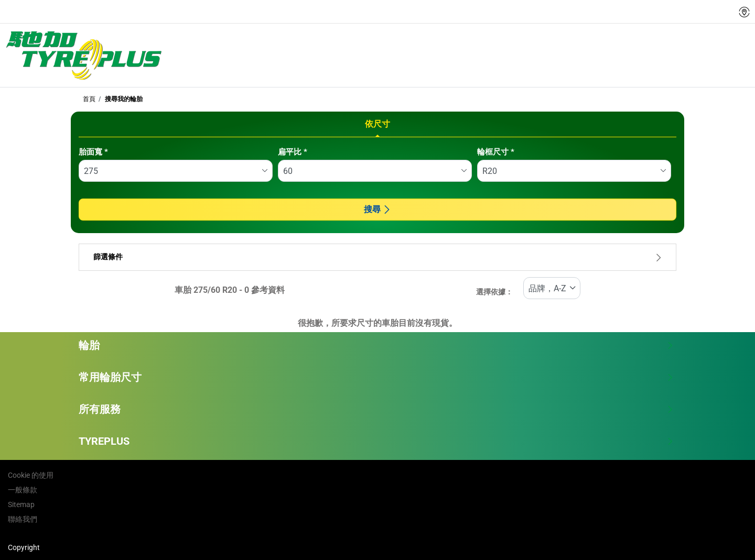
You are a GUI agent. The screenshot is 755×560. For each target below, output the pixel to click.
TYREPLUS (376, 441)
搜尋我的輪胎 (123, 99)
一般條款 (23, 490)
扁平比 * (293, 152)
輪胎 (376, 345)
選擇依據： (494, 292)
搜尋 (377, 209)
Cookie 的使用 (31, 475)
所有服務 (376, 409)
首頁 (89, 99)
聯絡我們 (23, 519)
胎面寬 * (93, 152)
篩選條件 (377, 257)
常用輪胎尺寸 (376, 377)
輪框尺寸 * (496, 152)
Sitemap (21, 504)
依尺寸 (377, 124)
